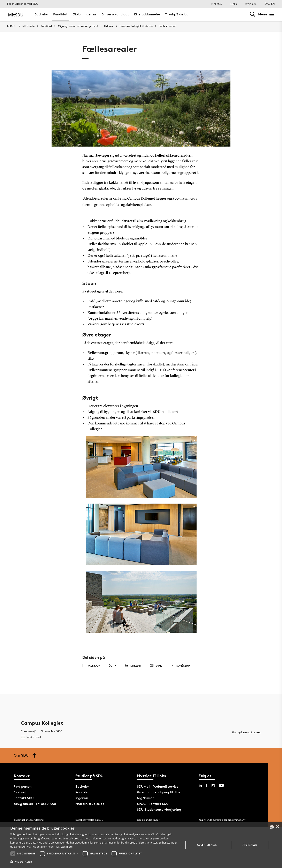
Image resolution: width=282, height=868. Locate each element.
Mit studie (29, 26)
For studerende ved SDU (23, 4)
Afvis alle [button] (250, 845)
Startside (251, 4)
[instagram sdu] (213, 785)
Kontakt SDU (24, 798)
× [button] (277, 827)
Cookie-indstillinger (148, 820)
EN (273, 4)
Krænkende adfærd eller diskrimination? (222, 820)
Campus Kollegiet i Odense (136, 26)
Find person (23, 787)
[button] (95, 862)
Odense (109, 26)
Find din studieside (90, 804)
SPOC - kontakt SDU (153, 804)
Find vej (20, 792)
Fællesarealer (167, 26)
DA (267, 4)
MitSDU (12, 26)
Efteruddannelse (147, 14)
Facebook (91, 666)
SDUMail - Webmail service (158, 787)
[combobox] (272, 827)
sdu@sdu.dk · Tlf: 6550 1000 (35, 804)
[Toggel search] (253, 14)
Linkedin (133, 665)
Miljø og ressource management (78, 26)
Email (156, 666)
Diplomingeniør (85, 14)
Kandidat (60, 14)
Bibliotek (217, 4)
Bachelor (41, 14)
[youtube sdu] (221, 785)
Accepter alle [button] (207, 845)
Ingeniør (82, 798)
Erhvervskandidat (115, 14)
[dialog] (141, 845)
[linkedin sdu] (200, 785)
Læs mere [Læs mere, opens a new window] (67, 847)
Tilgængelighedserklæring (29, 820)
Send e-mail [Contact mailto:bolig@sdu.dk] (31, 737)
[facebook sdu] (207, 785)
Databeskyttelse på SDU (89, 820)
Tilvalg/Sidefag (177, 14)
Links (234, 4)
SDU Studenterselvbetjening (159, 810)
